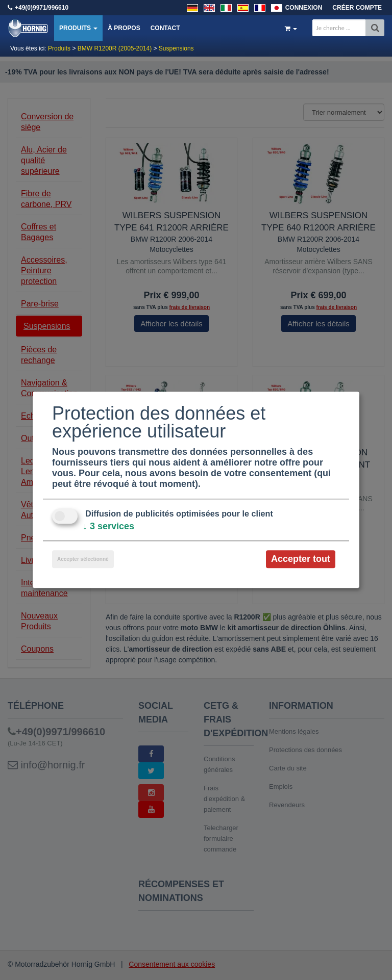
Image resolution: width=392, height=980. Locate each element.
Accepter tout (301, 559)
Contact (165, 28)
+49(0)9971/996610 (42, 8)
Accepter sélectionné (83, 559)
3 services (108, 526)
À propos (124, 28)
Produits (78, 28)
